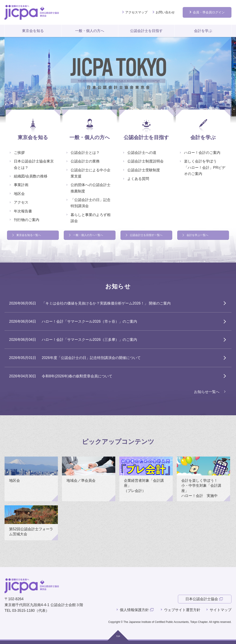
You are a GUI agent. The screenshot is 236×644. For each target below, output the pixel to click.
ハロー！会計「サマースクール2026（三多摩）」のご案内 (89, 340)
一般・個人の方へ (90, 31)
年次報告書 (23, 211)
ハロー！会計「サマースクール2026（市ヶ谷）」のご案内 (89, 321)
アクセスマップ (136, 12)
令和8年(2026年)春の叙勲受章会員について (77, 376)
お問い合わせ (165, 12)
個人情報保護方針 (134, 610)
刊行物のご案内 (27, 220)
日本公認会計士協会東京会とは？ (34, 164)
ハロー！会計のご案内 (202, 153)
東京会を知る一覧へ (29, 235)
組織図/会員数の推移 (31, 176)
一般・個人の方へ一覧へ (88, 235)
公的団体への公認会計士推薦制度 (91, 188)
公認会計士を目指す (146, 31)
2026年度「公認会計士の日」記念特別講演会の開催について (91, 358)
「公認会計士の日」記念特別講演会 (91, 203)
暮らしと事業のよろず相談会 (91, 218)
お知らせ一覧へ (207, 392)
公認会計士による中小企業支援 (91, 173)
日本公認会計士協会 (202, 599)
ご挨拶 (19, 153)
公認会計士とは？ (85, 153)
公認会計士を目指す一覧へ (146, 235)
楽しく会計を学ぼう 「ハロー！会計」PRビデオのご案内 (205, 167)
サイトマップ (221, 610)
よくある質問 (138, 179)
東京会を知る (33, 31)
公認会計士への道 (142, 153)
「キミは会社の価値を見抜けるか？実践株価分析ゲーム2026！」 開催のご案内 (106, 303)
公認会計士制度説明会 (145, 161)
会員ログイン (209, 12)
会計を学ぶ (203, 31)
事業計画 (21, 185)
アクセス (21, 202)
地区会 (19, 194)
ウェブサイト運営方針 (182, 610)
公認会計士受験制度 (144, 170)
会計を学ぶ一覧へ (197, 235)
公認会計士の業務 (85, 161)
